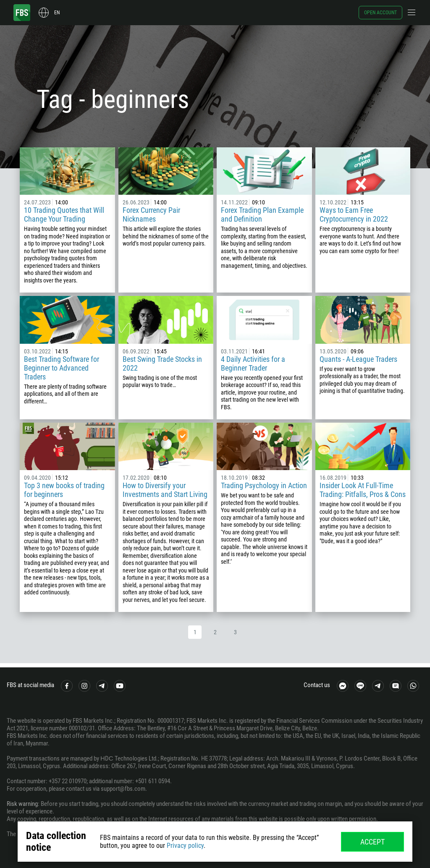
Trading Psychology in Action (264, 485)
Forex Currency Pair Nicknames (151, 214)
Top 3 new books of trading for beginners (64, 490)
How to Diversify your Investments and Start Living (165, 490)
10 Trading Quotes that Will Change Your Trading (64, 214)
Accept (372, 842)
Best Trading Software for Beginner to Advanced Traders (62, 368)
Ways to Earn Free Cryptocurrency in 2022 (354, 214)
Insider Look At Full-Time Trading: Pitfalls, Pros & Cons (363, 490)
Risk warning (22, 804)
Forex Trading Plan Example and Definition (262, 214)
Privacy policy (185, 846)
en (57, 13)
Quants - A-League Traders (358, 359)
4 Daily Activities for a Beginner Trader (253, 363)
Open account (380, 13)
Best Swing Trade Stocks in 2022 (162, 363)
